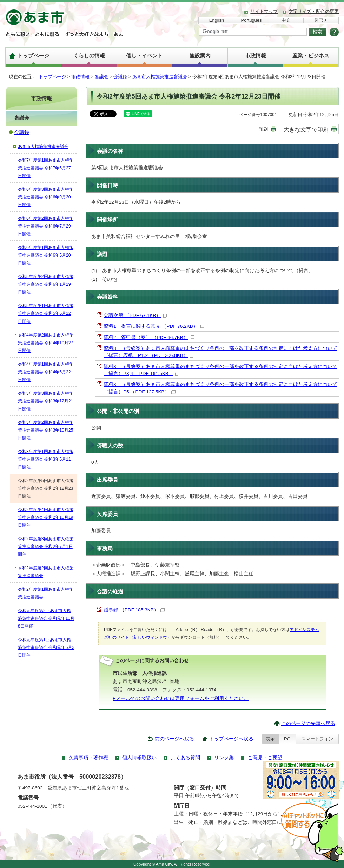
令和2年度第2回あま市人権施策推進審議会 (46, 572)
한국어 (321, 20)
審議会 (102, 77)
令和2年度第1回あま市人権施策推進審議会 (46, 593)
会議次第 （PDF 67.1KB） (135, 315)
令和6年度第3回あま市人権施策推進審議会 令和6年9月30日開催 (46, 197)
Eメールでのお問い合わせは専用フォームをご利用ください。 (181, 699)
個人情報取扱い (139, 758)
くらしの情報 (89, 56)
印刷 (263, 129)
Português (252, 20)
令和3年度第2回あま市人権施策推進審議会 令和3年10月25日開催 (46, 430)
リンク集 (224, 758)
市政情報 (256, 56)
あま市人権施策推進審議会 (160, 77)
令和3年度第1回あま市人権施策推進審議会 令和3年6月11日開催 (46, 459)
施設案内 (200, 56)
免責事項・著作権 (88, 758)
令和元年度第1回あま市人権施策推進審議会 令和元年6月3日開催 (46, 647)
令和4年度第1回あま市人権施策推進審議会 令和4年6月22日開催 (46, 372)
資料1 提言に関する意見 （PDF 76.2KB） (154, 326)
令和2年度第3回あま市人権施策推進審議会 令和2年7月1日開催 (46, 547)
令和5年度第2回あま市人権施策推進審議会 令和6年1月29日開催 (46, 284)
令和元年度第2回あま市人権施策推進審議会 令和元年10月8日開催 (46, 618)
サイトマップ (264, 11)
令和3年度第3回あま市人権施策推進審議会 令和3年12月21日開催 (46, 401)
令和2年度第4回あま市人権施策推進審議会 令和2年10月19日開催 (46, 517)
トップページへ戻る (231, 739)
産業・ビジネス (311, 56)
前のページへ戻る (174, 739)
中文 (286, 20)
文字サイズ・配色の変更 (314, 11)
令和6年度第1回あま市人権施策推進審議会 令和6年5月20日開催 (46, 255)
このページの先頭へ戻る (308, 723)
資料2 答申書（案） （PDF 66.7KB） (149, 337)
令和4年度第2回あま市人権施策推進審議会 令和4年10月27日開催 (46, 343)
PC (287, 739)
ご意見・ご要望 (265, 758)
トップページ (33, 56)
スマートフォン (317, 739)
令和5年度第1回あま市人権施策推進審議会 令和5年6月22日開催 (46, 313)
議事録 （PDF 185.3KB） (134, 610)
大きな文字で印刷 (306, 129)
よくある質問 (185, 758)
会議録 (120, 77)
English (217, 20)
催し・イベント (144, 56)
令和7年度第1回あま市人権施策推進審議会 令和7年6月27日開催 (46, 168)
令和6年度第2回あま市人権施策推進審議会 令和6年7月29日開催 (46, 226)
